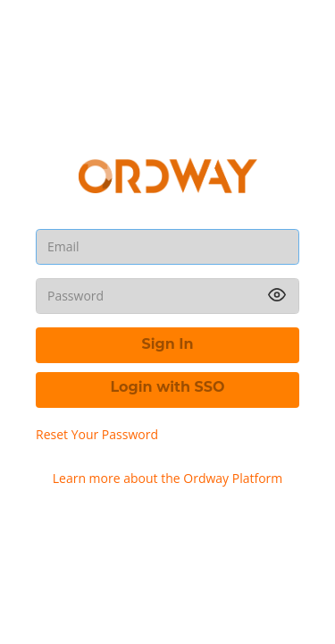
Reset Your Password (97, 434)
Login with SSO (168, 387)
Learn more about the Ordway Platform (168, 478)
